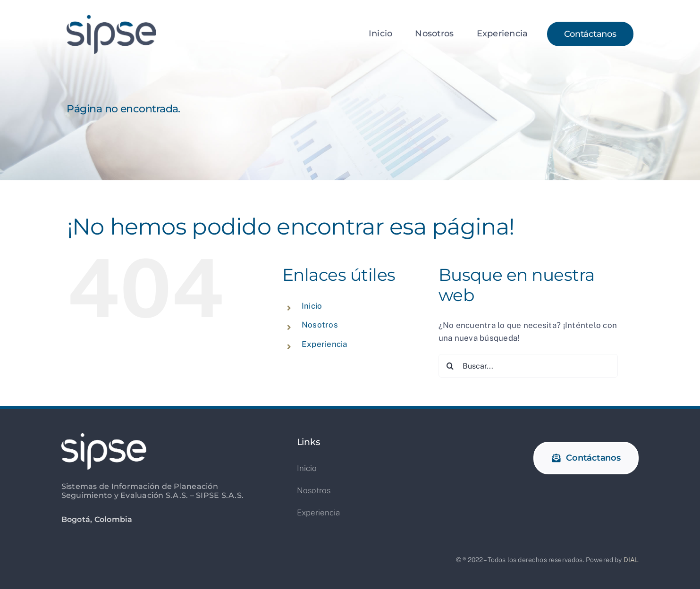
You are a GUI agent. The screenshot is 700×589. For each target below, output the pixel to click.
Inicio (312, 306)
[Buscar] (450, 366)
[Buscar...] (528, 366)
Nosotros (320, 325)
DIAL (631, 560)
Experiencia (325, 344)
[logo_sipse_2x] (111, 18)
